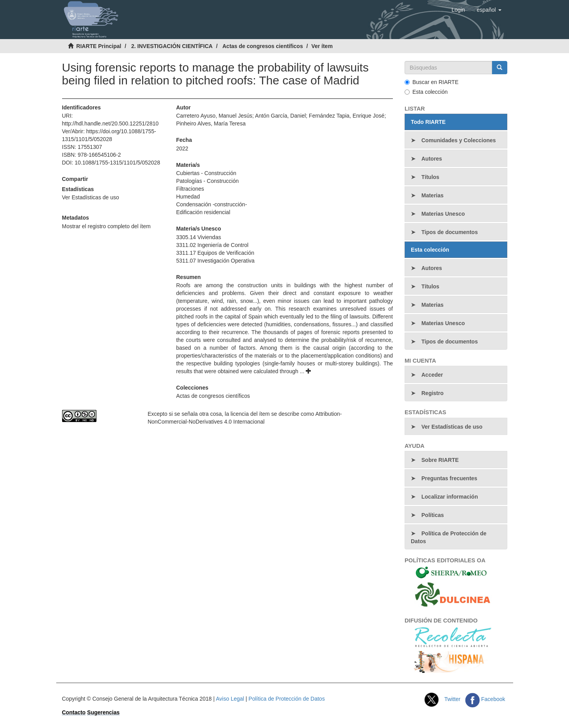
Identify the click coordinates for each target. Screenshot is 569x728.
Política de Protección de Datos (449, 537)
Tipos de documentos (449, 232)
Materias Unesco (443, 214)
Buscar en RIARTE (432, 82)
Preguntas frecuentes (449, 478)
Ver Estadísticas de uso (91, 197)
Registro (433, 393)
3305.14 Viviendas (199, 237)
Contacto (74, 712)
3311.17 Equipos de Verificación (215, 253)
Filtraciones (190, 189)
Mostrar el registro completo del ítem (106, 226)
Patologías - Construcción (207, 181)
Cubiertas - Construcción (206, 173)
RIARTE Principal (99, 46)
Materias (433, 195)
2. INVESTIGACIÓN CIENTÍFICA (172, 46)
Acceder (432, 375)
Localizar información (450, 497)
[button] (489, 10)
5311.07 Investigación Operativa (215, 261)
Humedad (188, 197)
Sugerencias (103, 712)
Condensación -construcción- (211, 204)
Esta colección (426, 92)
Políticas (433, 515)
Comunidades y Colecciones (459, 140)
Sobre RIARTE (440, 460)
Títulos (430, 177)
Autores (432, 159)
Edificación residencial (203, 212)
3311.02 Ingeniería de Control (212, 245)
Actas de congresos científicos (263, 46)
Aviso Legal (230, 699)
